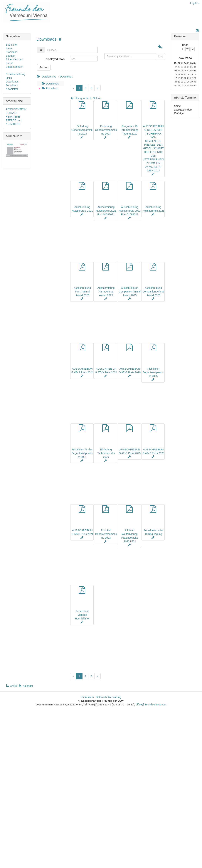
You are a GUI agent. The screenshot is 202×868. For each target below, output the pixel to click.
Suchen (44, 67)
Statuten (11, 56)
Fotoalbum (49, 88)
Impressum (87, 697)
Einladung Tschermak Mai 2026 (106, 453)
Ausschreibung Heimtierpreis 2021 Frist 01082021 (130, 211)
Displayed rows (55, 59)
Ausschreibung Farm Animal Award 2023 (82, 292)
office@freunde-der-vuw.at (151, 705)
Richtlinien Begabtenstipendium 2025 (153, 372)
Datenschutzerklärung (108, 697)
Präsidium (11, 52)
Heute (185, 45)
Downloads (47, 39)
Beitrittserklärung (15, 74)
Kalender (26, 686)
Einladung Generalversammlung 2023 (106, 130)
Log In (195, 3)
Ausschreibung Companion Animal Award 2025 (130, 292)
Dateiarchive (49, 77)
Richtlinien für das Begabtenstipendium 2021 (82, 453)
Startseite (11, 45)
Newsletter (12, 89)
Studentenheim (14, 67)
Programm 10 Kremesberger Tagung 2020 (130, 130)
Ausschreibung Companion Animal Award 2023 (153, 292)
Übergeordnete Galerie (86, 98)
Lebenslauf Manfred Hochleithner (82, 615)
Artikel (12, 686)
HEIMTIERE (13, 117)
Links (9, 78)
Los (160, 56)
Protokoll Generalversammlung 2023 (106, 534)
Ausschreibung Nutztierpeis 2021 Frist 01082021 (106, 211)
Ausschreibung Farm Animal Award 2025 (106, 292)
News (9, 48)
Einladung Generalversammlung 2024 (82, 130)
